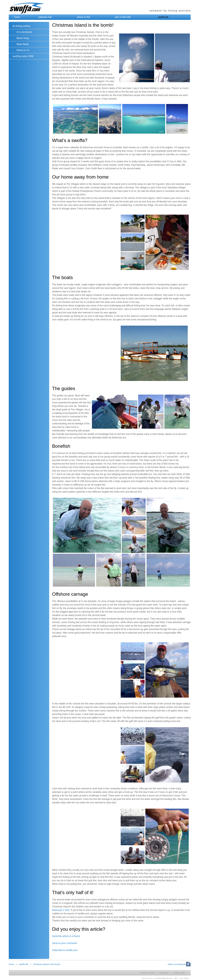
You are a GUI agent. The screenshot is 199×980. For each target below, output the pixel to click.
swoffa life (163, 17)
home (17, 17)
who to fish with (123, 17)
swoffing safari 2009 (23, 56)
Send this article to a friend (66, 936)
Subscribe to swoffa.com (65, 950)
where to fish (84, 17)
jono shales (184, 978)
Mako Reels (23, 44)
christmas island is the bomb (47, 964)
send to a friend (147, 973)
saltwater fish (45, 17)
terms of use (147, 978)
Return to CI (23, 50)
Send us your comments (65, 943)
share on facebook (177, 964)
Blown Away (23, 38)
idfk (176, 978)
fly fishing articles (21, 26)
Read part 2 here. (61, 910)
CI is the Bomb (24, 32)
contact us (164, 973)
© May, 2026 (179, 973)
